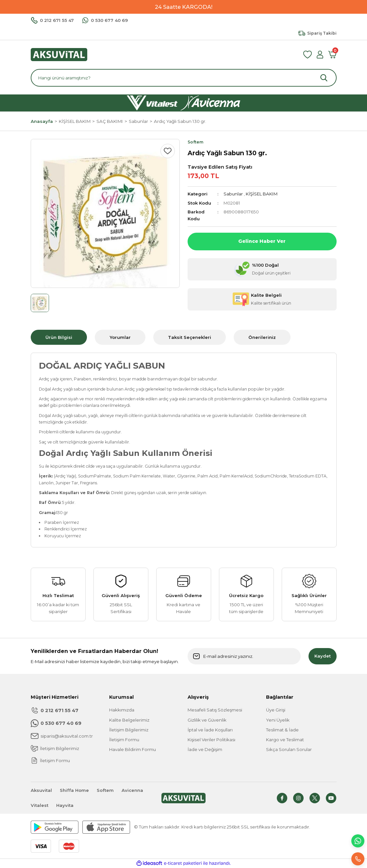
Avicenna (132, 790)
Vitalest (40, 805)
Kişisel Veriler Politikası (211, 740)
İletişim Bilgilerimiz (129, 730)
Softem (105, 790)
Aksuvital (41, 790)
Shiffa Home (74, 790)
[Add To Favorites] (168, 151)
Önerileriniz (262, 337)
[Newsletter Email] (244, 656)
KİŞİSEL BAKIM (262, 194)
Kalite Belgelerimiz (129, 720)
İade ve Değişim (205, 749)
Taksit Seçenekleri (190, 337)
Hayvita (65, 805)
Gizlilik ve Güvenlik (207, 720)
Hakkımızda (122, 710)
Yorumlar (120, 337)
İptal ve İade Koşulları (210, 730)
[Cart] (332, 55)
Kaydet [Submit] (323, 656)
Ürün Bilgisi (59, 337)
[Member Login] (320, 55)
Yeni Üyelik (278, 720)
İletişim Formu (124, 740)
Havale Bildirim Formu (133, 749)
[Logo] (59, 54)
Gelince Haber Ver (262, 241)
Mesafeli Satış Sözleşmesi (215, 710)
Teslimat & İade (282, 730)
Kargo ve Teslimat (285, 740)
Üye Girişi (276, 710)
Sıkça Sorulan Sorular (289, 749)
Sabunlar (233, 194)
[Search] (184, 78)
